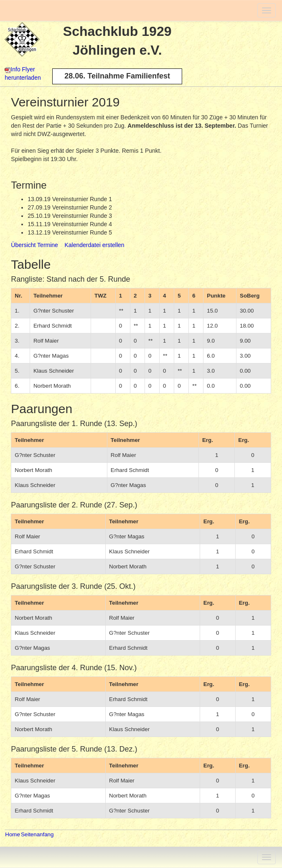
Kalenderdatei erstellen (94, 245)
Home (13, 834)
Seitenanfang (37, 834)
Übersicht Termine (34, 245)
